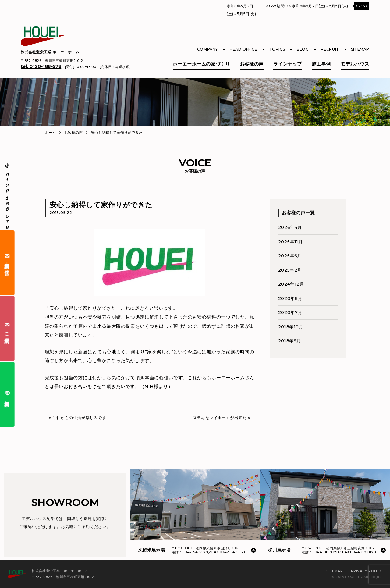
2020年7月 (290, 312)
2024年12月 (291, 284)
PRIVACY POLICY (367, 571)
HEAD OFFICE (244, 49)
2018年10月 (291, 327)
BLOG (303, 49)
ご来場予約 (7, 329)
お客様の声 (252, 64)
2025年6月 (290, 256)
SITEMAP (360, 49)
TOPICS (277, 49)
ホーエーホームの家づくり (201, 64)
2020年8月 (290, 298)
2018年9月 (290, 341)
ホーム (50, 132)
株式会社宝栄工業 (50, 52)
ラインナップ (288, 64)
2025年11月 (291, 242)
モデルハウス (355, 64)
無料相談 (7, 394)
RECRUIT (330, 49)
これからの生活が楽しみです (79, 418)
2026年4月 (290, 227)
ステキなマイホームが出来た (220, 418)
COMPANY (207, 49)
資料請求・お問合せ (7, 263)
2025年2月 (290, 270)
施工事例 (321, 64)
